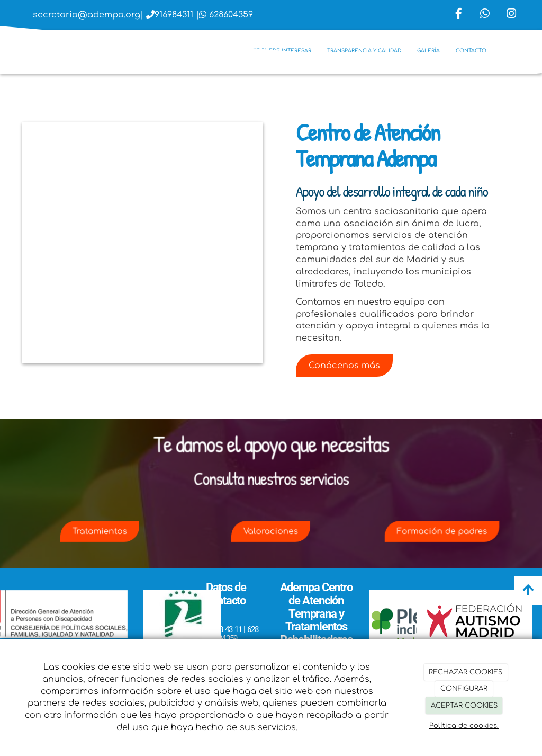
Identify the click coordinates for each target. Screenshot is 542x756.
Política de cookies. (464, 726)
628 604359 (237, 634)
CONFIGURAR (464, 689)
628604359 (231, 15)
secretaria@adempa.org (87, 15)
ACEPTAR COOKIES (464, 706)
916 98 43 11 (222, 629)
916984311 (174, 15)
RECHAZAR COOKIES (466, 672)
